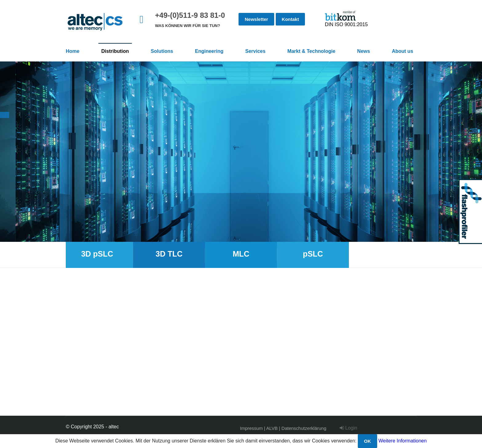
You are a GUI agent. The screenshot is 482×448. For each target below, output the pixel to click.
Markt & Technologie (311, 51)
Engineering (209, 51)
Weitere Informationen (403, 441)
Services (255, 51)
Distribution (115, 51)
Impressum (251, 428)
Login (349, 428)
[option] (241, 152)
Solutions (162, 51)
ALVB (272, 428)
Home (73, 51)
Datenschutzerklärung (304, 428)
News (364, 51)
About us (403, 51)
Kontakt (290, 19)
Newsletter (256, 19)
